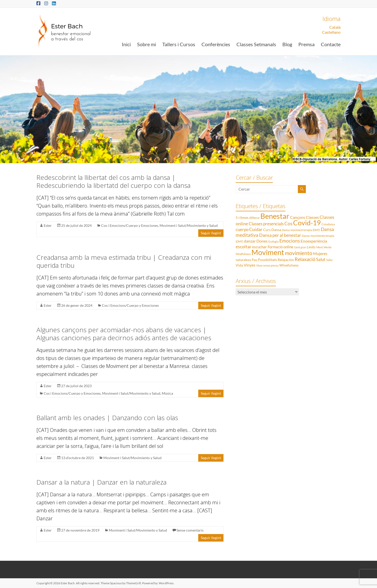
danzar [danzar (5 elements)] (250, 241)
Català (335, 27)
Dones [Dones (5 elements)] (262, 241)
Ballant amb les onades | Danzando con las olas (107, 418)
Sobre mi (147, 44)
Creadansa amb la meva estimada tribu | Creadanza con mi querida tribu (124, 261)
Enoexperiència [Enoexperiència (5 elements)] (314, 241)
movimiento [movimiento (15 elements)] (299, 253)
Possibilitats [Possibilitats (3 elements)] (267, 260)
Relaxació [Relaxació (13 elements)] (305, 259)
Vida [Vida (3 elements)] (239, 265)
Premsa (306, 44)
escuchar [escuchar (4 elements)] (260, 247)
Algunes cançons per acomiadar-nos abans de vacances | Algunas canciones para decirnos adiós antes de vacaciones (124, 334)
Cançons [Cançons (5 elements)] (298, 217)
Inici (126, 44)
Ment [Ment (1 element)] (320, 247)
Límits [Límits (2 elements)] (311, 247)
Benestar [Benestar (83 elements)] (275, 216)
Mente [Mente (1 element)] (328, 247)
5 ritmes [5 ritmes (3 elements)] (242, 217)
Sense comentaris (190, 530)
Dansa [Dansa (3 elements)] (276, 230)
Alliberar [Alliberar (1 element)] (254, 218)
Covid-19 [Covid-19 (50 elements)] (307, 223)
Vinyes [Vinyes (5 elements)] (250, 265)
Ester (48, 225)
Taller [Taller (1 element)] (329, 260)
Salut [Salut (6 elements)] (321, 259)
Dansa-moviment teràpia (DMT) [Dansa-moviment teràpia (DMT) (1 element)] (301, 230)
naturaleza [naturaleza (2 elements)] (243, 260)
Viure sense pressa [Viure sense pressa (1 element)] (267, 265)
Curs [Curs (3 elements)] (267, 230)
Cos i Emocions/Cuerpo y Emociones (130, 225)
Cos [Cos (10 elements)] (288, 223)
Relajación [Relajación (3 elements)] (286, 260)
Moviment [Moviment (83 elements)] (268, 252)
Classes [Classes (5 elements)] (312, 217)
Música (167, 393)
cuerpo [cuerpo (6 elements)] (242, 229)
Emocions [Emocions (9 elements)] (290, 241)
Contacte (331, 44)
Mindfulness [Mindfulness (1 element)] (243, 254)
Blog (287, 44)
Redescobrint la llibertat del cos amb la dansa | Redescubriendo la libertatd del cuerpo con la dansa (113, 181)
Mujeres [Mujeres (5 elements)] (320, 253)
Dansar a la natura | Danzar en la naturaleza (101, 482)
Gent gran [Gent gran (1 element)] (300, 247)
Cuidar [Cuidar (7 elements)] (256, 229)
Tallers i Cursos (179, 44)
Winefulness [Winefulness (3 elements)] (289, 265)
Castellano (331, 32)
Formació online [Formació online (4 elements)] (281, 247)
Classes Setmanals (256, 44)
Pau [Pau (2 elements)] (254, 260)
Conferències (216, 44)
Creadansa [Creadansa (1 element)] (328, 224)
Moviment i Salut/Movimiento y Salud (189, 225)
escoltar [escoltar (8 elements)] (244, 247)
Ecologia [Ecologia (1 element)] (274, 241)
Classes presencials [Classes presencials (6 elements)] (266, 224)
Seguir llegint (211, 233)
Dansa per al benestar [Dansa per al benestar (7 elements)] (280, 235)
